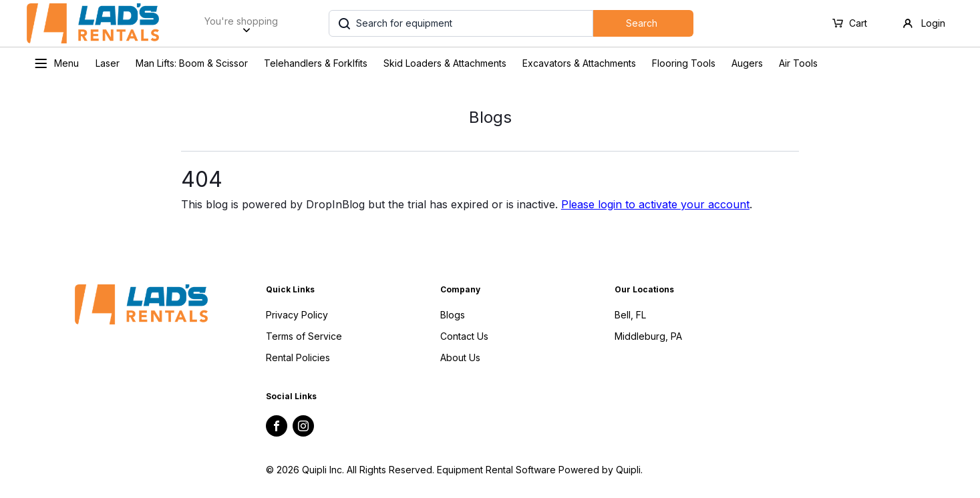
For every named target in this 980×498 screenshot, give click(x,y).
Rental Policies (298, 357)
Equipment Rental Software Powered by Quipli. (540, 470)
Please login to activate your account (655, 204)
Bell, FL (630, 315)
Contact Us (464, 336)
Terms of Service (304, 336)
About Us (460, 357)
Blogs (453, 315)
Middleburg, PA (648, 336)
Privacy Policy (297, 315)
